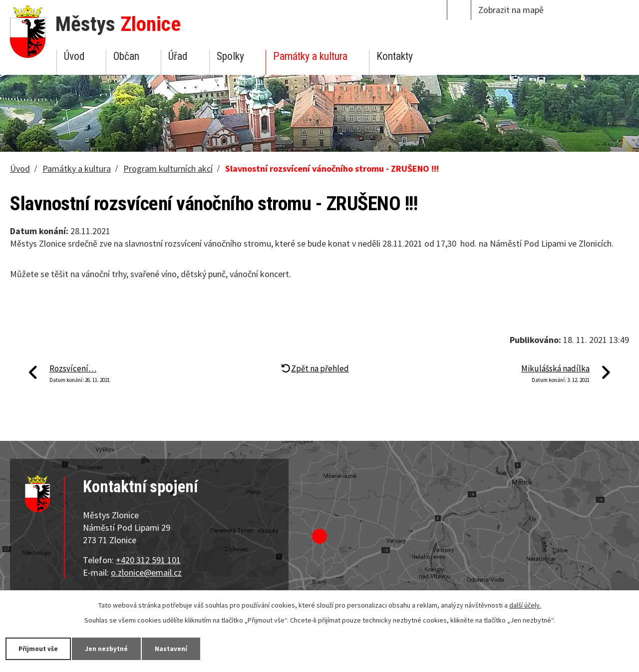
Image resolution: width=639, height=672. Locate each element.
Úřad (178, 56)
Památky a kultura (310, 56)
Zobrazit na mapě (511, 10)
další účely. (525, 605)
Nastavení (184, 648)
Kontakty (395, 56)
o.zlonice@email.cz (146, 572)
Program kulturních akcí (168, 168)
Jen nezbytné (115, 648)
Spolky (230, 56)
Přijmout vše (41, 648)
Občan (126, 56)
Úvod (74, 56)
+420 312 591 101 (148, 560)
